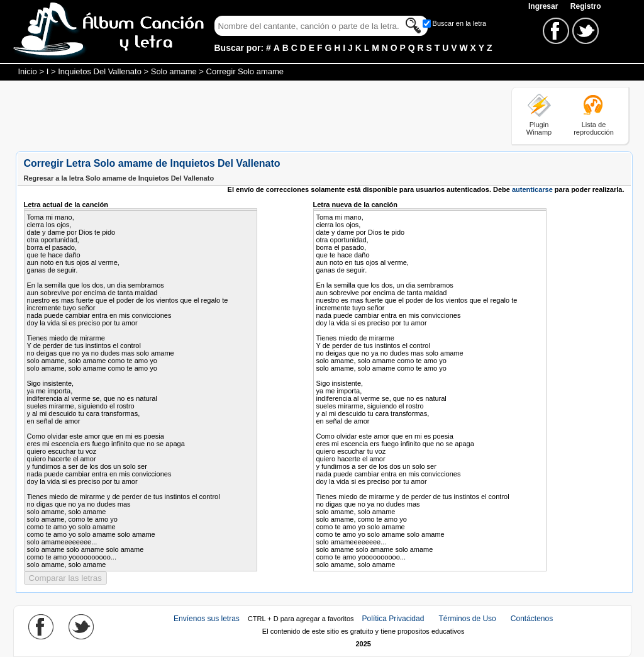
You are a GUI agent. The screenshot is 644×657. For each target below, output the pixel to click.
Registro (586, 6)
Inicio (28, 71)
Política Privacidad (393, 619)
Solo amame (174, 71)
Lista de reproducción (594, 128)
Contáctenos (532, 619)
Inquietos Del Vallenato (100, 71)
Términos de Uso (467, 619)
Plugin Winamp (539, 128)
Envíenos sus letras (207, 619)
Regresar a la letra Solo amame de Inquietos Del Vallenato (119, 178)
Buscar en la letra (460, 23)
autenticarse (532, 189)
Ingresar (544, 6)
